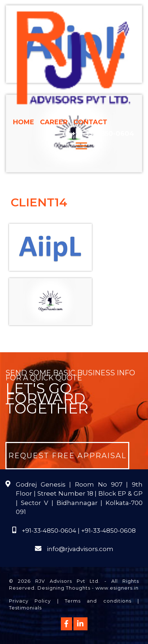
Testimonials (25, 608)
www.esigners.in (117, 588)
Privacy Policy (30, 601)
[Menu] (81, 146)
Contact (90, 122)
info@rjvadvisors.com (80, 549)
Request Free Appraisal (67, 456)
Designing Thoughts (64, 588)
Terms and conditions (98, 601)
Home (24, 122)
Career (54, 122)
